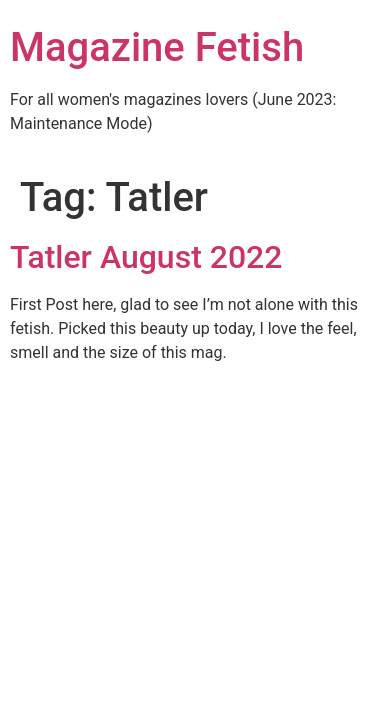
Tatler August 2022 (146, 257)
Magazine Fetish (157, 47)
